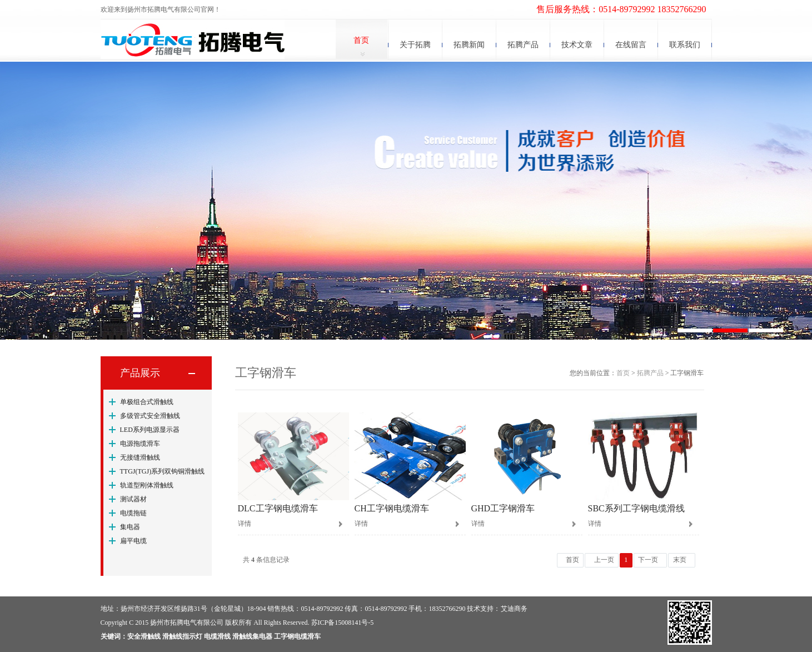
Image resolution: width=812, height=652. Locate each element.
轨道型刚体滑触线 (147, 485)
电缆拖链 (133, 513)
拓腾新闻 (469, 45)
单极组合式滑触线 (147, 402)
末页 (680, 560)
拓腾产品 (523, 45)
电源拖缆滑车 (140, 444)
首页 (361, 40)
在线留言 (631, 45)
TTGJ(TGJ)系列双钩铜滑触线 (163, 471)
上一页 (604, 560)
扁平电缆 (133, 541)
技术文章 (577, 45)
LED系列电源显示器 (150, 430)
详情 (245, 524)
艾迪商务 (514, 609)
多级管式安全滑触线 (150, 416)
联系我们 (685, 45)
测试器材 (133, 499)
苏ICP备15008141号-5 (343, 623)
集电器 (130, 527)
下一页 (648, 560)
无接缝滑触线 (140, 457)
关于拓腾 (415, 45)
